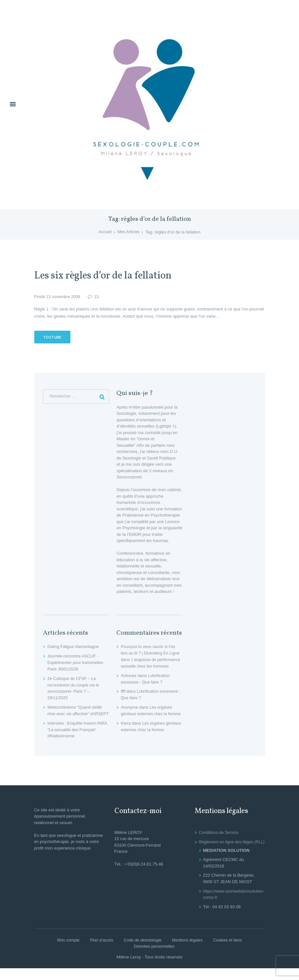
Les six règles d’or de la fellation (109, 276)
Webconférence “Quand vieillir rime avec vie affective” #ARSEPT (76, 714)
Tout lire (53, 337)
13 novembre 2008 (64, 297)
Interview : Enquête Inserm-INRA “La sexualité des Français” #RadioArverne (73, 735)
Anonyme (130, 707)
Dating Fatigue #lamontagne (74, 647)
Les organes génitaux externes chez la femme (147, 714)
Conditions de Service (219, 838)
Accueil (105, 232)
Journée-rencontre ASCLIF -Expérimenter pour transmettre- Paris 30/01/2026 (77, 663)
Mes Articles (129, 232)
